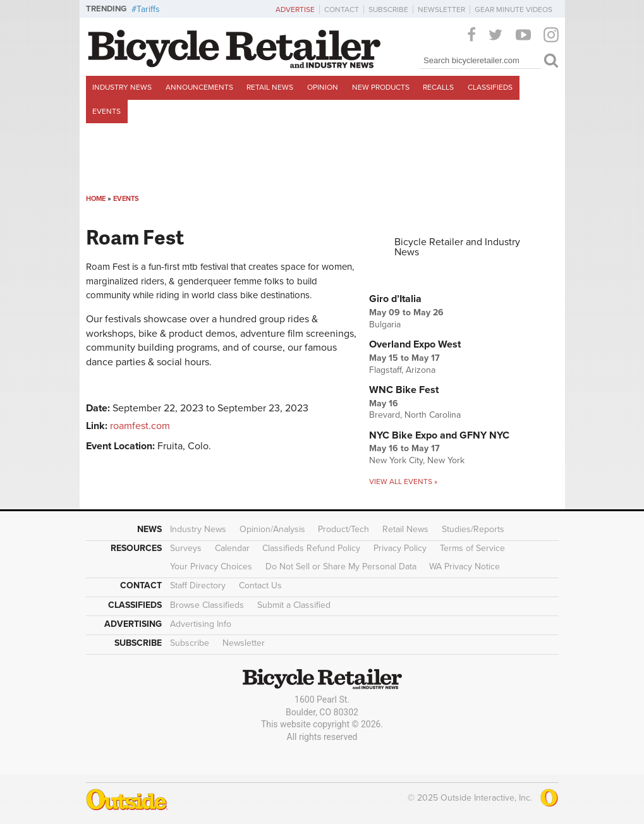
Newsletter (441, 9)
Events (106, 111)
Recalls (438, 87)
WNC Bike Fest (404, 390)
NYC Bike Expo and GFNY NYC (439, 435)
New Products (381, 87)
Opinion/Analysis (272, 529)
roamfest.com (140, 426)
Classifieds (490, 87)
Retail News (270, 87)
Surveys (186, 548)
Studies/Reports (473, 529)
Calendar (232, 548)
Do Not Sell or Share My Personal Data (341, 566)
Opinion (323, 87)
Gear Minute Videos (513, 9)
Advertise (295, 9)
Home (96, 199)
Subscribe (388, 9)
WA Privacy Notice (465, 566)
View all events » (403, 482)
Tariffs (148, 9)
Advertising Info (201, 624)
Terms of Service (472, 548)
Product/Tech (343, 529)
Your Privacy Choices (211, 566)
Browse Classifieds (207, 605)
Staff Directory (198, 585)
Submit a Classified (294, 605)
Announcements (199, 87)
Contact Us (260, 585)
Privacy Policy (400, 548)
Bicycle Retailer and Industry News (457, 247)
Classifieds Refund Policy (311, 548)
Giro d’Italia (395, 299)
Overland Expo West (415, 344)
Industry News (122, 87)
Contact (342, 9)
